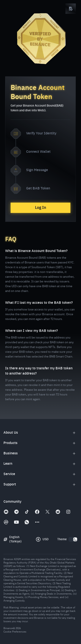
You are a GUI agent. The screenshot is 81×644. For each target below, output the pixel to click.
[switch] (73, 539)
